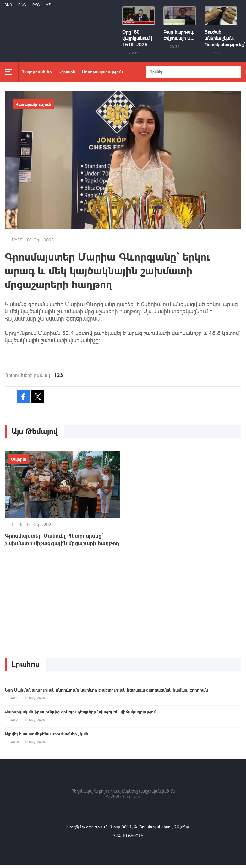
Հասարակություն (33, 104)
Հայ (8, 5)
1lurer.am (131, 796)
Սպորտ (19, 459)
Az (48, 5)
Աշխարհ (67, 72)
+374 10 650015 (127, 835)
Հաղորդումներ (37, 72)
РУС (36, 5)
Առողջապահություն (102, 72)
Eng (22, 5)
